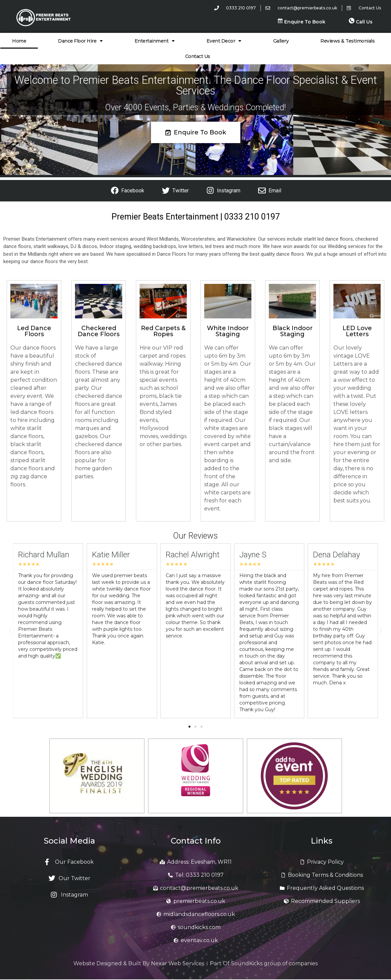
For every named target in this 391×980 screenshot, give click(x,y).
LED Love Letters (357, 331)
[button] (10, 631)
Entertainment (155, 41)
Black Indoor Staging (293, 331)
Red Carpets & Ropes (163, 331)
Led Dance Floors (34, 331)
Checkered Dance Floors (99, 331)
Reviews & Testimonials (347, 41)
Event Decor (224, 41)
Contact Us (198, 56)
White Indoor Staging (228, 331)
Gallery (281, 41)
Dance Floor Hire (80, 41)
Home (19, 41)
